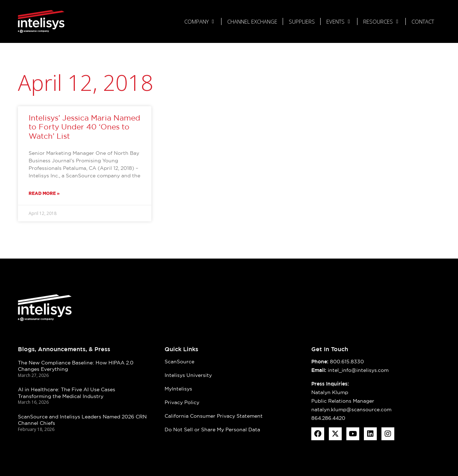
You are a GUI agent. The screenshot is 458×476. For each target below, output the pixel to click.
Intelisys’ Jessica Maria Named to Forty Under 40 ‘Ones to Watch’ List (84, 127)
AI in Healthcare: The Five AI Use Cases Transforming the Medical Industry (67, 393)
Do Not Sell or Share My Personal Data (212, 430)
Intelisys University (188, 375)
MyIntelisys (178, 389)
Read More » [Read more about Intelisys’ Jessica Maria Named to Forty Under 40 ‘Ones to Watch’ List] (44, 193)
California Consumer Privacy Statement (214, 416)
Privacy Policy (182, 402)
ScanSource (179, 362)
